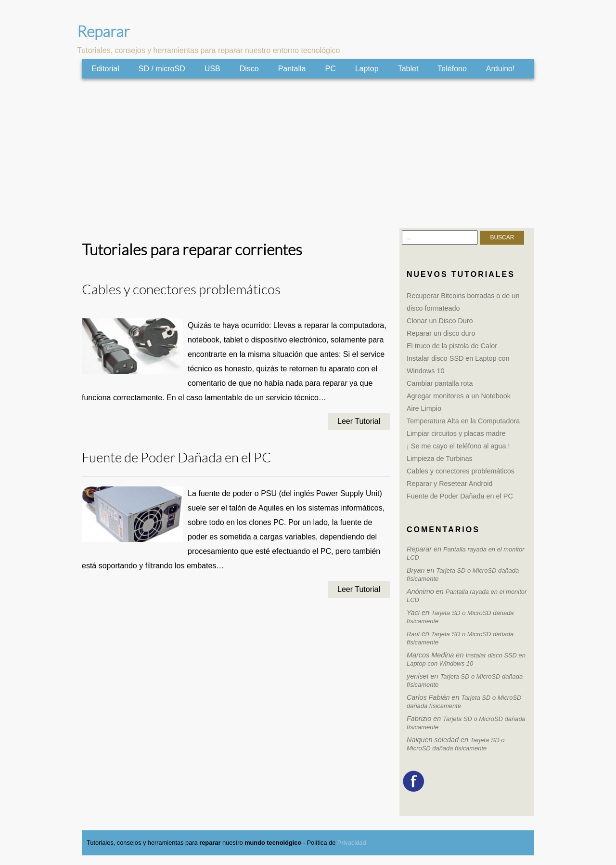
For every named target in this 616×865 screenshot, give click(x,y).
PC (330, 69)
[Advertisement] (308, 153)
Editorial (105, 69)
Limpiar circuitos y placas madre (456, 433)
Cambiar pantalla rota (440, 383)
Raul (413, 634)
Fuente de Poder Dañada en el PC (177, 458)
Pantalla (292, 69)
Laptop (367, 69)
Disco (249, 69)
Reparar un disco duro (441, 333)
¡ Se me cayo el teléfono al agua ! (458, 446)
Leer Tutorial (359, 421)
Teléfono (452, 69)
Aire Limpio (424, 408)
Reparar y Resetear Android (449, 484)
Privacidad (352, 843)
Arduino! (500, 69)
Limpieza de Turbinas (440, 459)
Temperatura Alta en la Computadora (463, 421)
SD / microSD (162, 69)
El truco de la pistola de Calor (452, 346)
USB (212, 69)
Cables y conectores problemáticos (181, 290)
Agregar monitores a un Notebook (459, 396)
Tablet (408, 69)
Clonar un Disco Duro (440, 321)
